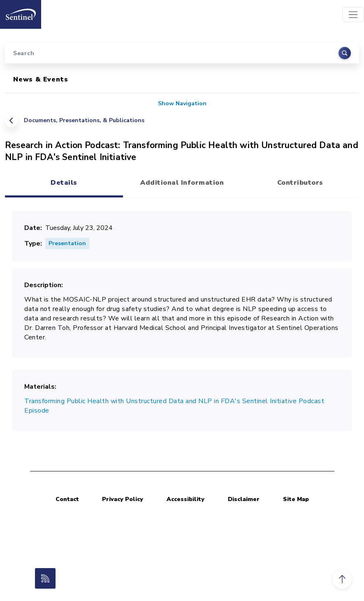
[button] (342, 579)
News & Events (41, 79)
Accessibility (185, 499)
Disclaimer (244, 499)
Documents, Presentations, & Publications (84, 120)
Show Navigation (182, 103)
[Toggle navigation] (353, 15)
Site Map (296, 499)
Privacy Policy (123, 499)
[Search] (182, 53)
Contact (67, 499)
